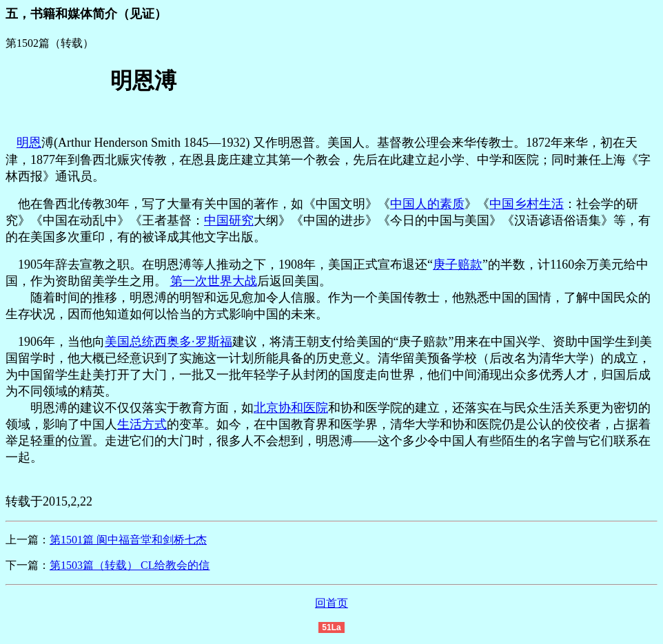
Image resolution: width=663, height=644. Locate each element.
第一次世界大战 (214, 281)
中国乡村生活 (527, 204)
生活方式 (142, 424)
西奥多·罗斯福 (193, 342)
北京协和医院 (291, 408)
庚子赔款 (458, 264)
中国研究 (229, 220)
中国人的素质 (427, 204)
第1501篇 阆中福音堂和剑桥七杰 (128, 540)
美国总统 (130, 342)
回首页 (331, 603)
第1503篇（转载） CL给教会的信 (130, 565)
